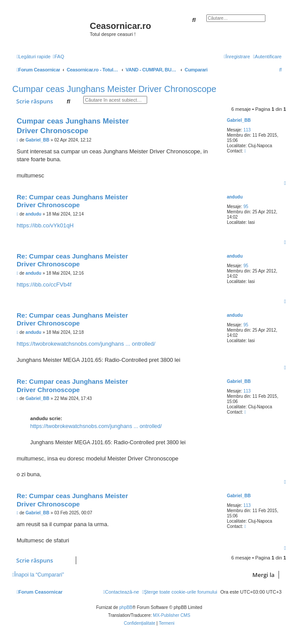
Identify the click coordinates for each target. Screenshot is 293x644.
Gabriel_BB (239, 120)
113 (247, 130)
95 (246, 207)
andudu (235, 197)
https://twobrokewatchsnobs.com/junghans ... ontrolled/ (86, 344)
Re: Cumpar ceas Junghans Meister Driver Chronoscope (72, 201)
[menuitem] (58, 57)
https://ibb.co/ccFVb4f (44, 285)
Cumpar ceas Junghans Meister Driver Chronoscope (114, 89)
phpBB (126, 607)
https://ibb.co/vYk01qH (45, 225)
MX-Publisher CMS (171, 615)
